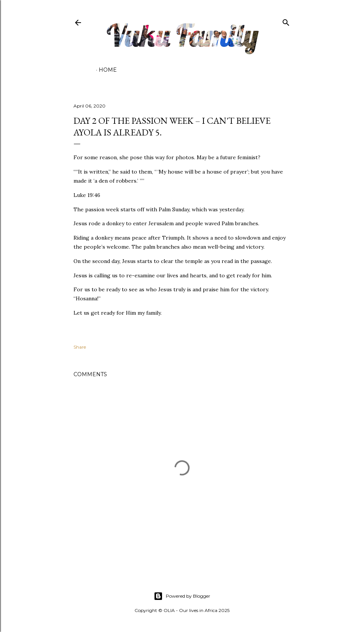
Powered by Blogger (182, 596)
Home (108, 70)
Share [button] (80, 347)
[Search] (286, 21)
